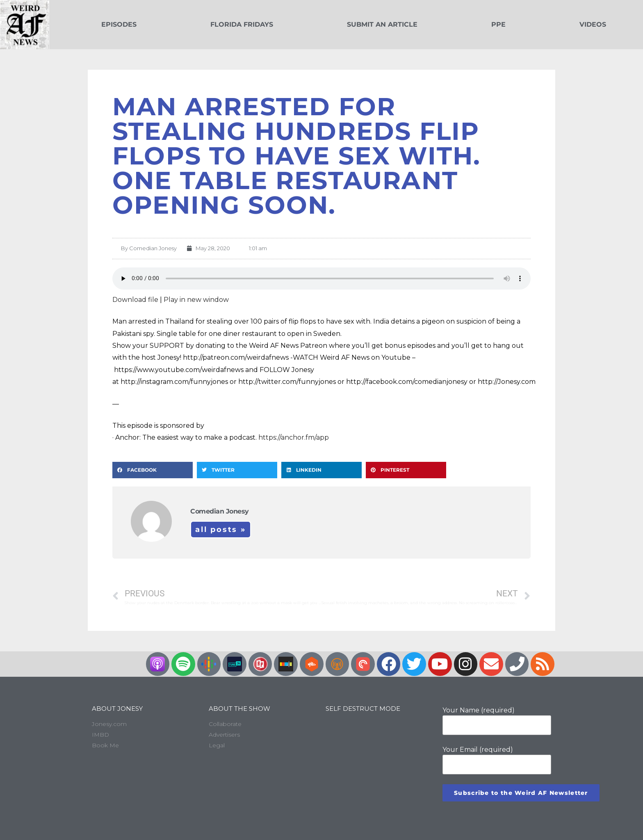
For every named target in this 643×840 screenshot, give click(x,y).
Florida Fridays (242, 24)
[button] (153, 470)
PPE (498, 24)
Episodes (119, 24)
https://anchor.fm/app (294, 437)
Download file (135, 300)
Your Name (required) (497, 721)
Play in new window (196, 300)
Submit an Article (382, 24)
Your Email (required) (497, 760)
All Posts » (221, 530)
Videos (593, 24)
